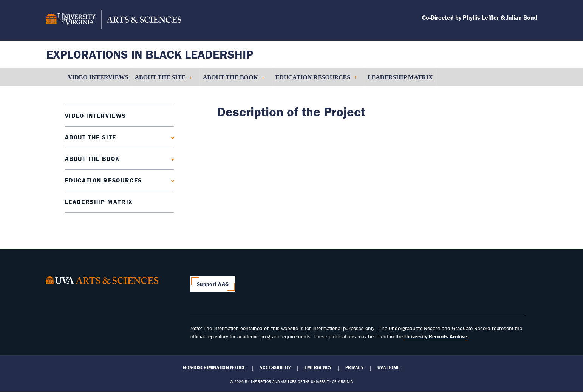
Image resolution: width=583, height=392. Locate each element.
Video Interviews (96, 116)
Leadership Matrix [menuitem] (400, 77)
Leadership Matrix (99, 202)
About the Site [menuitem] (163, 80)
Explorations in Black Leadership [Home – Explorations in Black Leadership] (150, 54)
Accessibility (275, 367)
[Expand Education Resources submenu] (171, 180)
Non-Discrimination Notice (214, 367)
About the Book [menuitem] (234, 80)
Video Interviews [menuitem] (98, 77)
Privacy (354, 367)
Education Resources (104, 180)
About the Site (91, 137)
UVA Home (389, 367)
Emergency (318, 367)
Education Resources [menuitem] (316, 80)
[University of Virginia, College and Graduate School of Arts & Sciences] (114, 20)
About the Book (92, 159)
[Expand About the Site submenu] (171, 137)
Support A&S (213, 284)
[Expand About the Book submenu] (171, 158)
